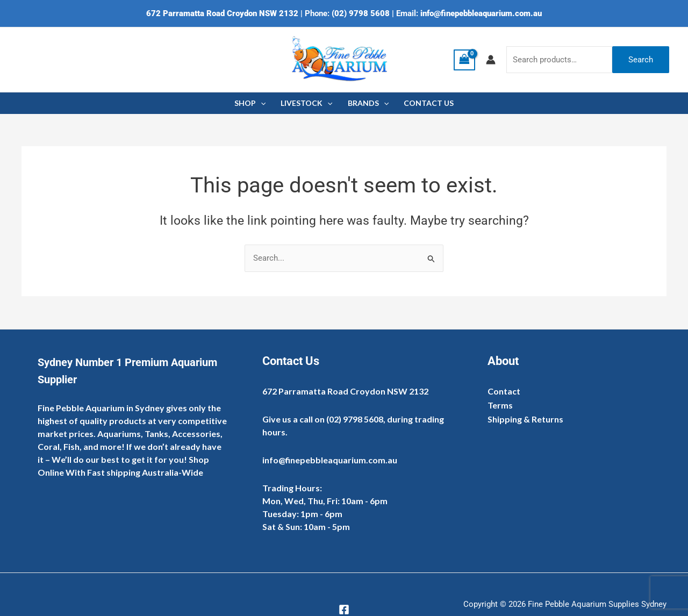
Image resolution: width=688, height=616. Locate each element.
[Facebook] (344, 610)
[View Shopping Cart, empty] (464, 60)
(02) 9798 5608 (361, 13)
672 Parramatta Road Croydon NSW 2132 (222, 13)
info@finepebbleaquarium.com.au (481, 13)
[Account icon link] (491, 60)
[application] (261, 103)
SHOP (250, 103)
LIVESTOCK (306, 103)
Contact (504, 391)
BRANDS (368, 103)
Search (641, 60)
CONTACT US (429, 103)
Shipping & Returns (525, 419)
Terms (500, 405)
